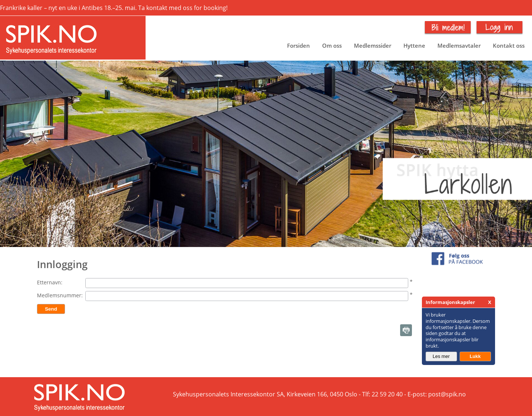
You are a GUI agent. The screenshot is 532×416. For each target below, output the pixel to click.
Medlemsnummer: (60, 295)
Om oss (332, 45)
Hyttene (414, 45)
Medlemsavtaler (459, 45)
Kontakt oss (509, 45)
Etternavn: (50, 282)
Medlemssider (373, 45)
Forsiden (299, 45)
